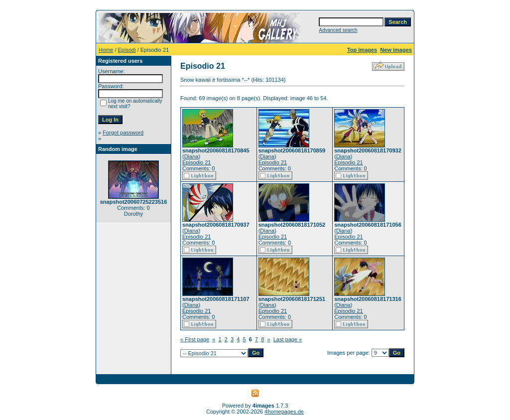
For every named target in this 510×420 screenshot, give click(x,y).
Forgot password (123, 133)
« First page (195, 339)
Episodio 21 (197, 162)
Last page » (288, 339)
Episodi (127, 50)
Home (106, 50)
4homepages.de (284, 412)
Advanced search (338, 30)
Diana (191, 156)
